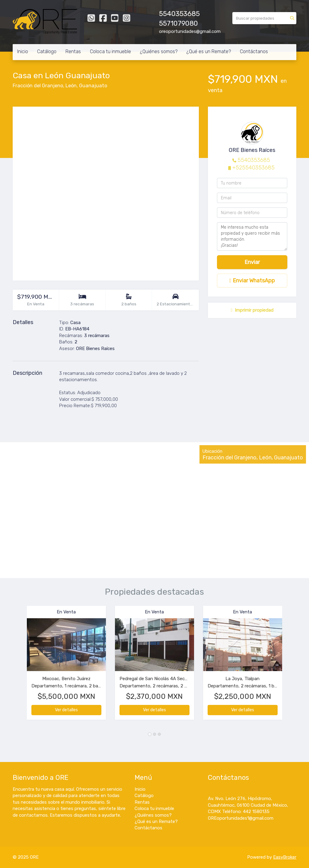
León (71, 86)
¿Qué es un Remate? (209, 51)
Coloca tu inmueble (110, 51)
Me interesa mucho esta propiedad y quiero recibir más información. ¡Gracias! (252, 236)
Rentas (73, 51)
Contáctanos (254, 51)
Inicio (23, 51)
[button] (20, 666)
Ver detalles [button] (66, 710)
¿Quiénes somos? (159, 51)
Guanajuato (93, 86)
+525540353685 (253, 168)
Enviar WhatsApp (252, 281)
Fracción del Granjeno (38, 86)
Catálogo (47, 51)
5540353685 (254, 160)
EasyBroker (285, 857)
